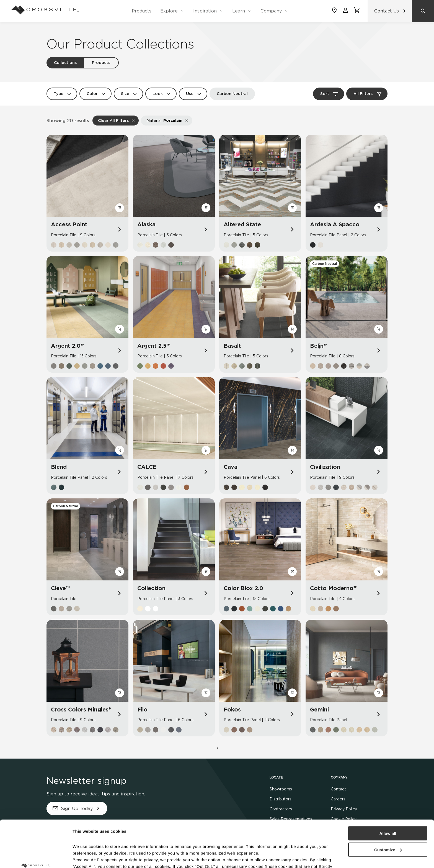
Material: (164, 121)
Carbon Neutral (232, 94)
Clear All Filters (113, 121)
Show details (85, 857)
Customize (388, 806)
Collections (65, 63)
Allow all (388, 789)
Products (142, 11)
